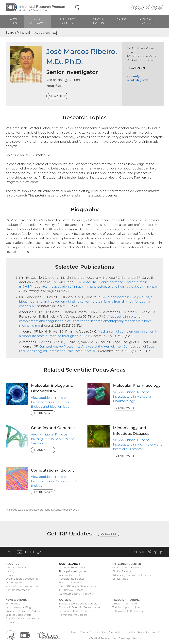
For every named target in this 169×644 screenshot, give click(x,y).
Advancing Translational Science (132, 575)
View (59, 96)
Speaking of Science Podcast (23, 611)
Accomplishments (70, 575)
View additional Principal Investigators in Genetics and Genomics (53, 439)
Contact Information (18, 590)
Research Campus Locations (23, 586)
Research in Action (71, 582)
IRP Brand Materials (108, 632)
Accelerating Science (72, 579)
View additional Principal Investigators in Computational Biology (54, 481)
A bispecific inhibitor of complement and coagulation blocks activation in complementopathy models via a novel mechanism (86, 321)
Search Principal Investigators (28, 33)
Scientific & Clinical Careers (76, 611)
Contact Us (87, 632)
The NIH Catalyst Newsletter (23, 618)
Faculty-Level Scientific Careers (78, 604)
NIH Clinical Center (68, 21)
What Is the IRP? (16, 567)
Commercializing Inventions (76, 594)
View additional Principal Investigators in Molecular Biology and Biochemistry (50, 402)
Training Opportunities (126, 607)
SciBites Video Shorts (18, 615)
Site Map (124, 638)
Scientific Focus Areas (72, 567)
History (10, 571)
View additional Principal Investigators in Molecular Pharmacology (132, 397)
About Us (15, 21)
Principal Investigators (73, 571)
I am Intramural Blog (18, 607)
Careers (121, 19)
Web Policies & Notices (103, 638)
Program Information (125, 604)
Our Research (37, 21)
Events (10, 622)
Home (74, 632)
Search (136, 638)
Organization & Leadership (22, 579)
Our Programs (14, 582)
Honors (10, 575)
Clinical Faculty (122, 571)
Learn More (43, 413)
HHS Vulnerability (141, 632)
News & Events (98, 21)
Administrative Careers (73, 615)
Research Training (147, 21)
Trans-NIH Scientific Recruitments (80, 607)
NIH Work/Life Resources (127, 611)
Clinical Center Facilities (127, 567)
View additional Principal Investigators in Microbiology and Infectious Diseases (138, 445)
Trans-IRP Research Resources (78, 586)
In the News (13, 604)
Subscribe (109, 534)
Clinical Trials (120, 579)
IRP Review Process (71, 590)
